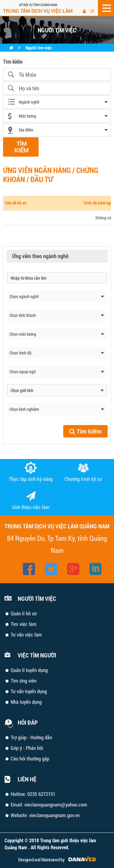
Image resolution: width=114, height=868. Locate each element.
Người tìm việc (39, 48)
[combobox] (57, 102)
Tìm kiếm (85, 431)
